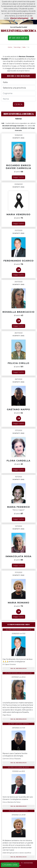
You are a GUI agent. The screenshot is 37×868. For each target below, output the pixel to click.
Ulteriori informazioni (19, 18)
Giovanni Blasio (22, 767)
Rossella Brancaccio (22, 673)
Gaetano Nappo (22, 724)
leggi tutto (18, 177)
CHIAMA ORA (10, 865)
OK (32, 18)
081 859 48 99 (18, 38)
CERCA (18, 104)
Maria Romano (21, 811)
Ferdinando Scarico (22, 629)
